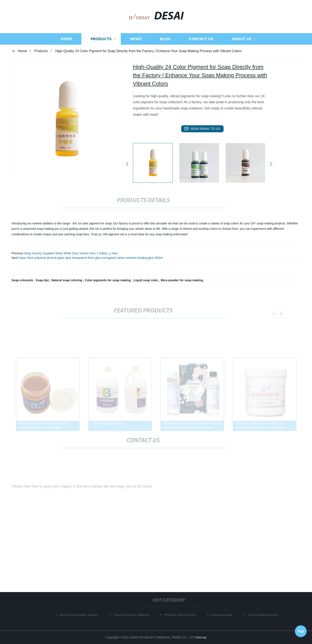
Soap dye (43, 280)
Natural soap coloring (67, 280)
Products (101, 40)
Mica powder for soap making (182, 280)
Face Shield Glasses (264, 615)
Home (66, 40)
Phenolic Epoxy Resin (181, 615)
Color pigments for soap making (108, 280)
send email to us (202, 129)
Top (301, 631)
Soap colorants (23, 280)
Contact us (201, 40)
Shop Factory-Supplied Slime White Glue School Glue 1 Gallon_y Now (71, 253)
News (136, 40)
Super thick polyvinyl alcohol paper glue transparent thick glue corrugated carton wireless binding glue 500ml (90, 258)
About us (242, 40)
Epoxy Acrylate (223, 615)
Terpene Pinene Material (132, 615)
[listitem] (156, 162)
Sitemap (201, 637)
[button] (127, 164)
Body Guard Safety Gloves (80, 615)
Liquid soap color (146, 280)
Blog (165, 40)
